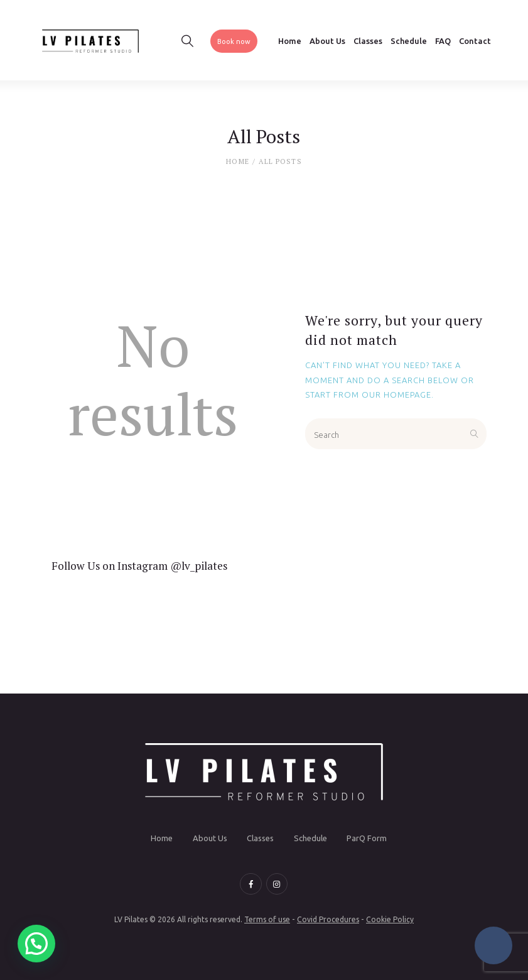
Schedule (310, 839)
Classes (260, 839)
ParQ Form (367, 839)
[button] (36, 944)
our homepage (396, 395)
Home (237, 161)
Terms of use (267, 919)
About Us (210, 839)
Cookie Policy (390, 919)
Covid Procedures (328, 919)
